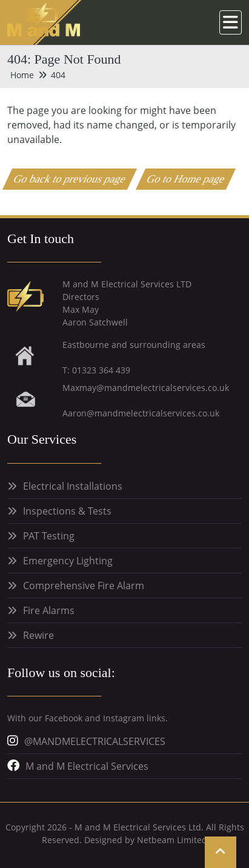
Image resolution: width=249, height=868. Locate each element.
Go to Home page (186, 179)
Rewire (38, 635)
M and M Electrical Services (87, 766)
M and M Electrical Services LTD (127, 284)
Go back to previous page (70, 179)
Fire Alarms (49, 610)
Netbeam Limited (172, 840)
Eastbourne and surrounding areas (134, 345)
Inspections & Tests (67, 511)
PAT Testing (49, 536)
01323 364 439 (101, 370)
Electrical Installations (73, 486)
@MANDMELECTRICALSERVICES (95, 741)
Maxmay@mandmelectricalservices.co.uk (146, 388)
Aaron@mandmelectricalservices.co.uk (141, 413)
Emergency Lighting (68, 561)
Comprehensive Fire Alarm (84, 586)
